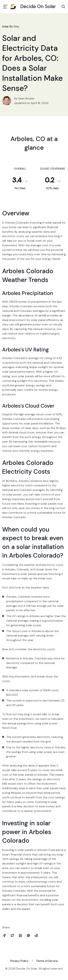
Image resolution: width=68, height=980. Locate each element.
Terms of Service (47, 961)
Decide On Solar (34, 6)
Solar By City (11, 26)
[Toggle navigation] (5, 7)
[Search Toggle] (63, 7)
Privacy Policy (19, 961)
